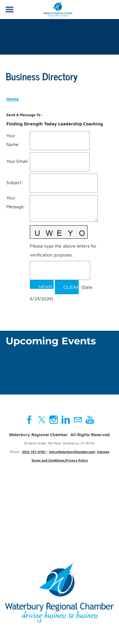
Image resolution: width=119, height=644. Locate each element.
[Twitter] (42, 420)
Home (13, 99)
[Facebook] (30, 420)
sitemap (103, 452)
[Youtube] (90, 420)
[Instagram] (54, 420)
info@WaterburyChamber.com (72, 452)
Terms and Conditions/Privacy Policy (60, 460)
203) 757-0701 (34, 452)
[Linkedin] (66, 420)
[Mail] (78, 420)
